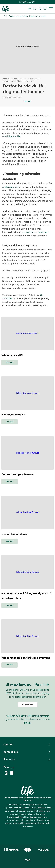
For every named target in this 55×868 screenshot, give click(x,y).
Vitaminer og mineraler (29, 79)
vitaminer (29, 232)
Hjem (5, 79)
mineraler (44, 232)
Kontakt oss (27, 752)
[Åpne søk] (29, 16)
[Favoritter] (35, 9)
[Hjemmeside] (6, 9)
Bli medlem (28, 705)
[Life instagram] (6, 774)
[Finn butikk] (29, 9)
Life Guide (14, 79)
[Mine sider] (40, 9)
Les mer (10, 362)
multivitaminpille (11, 136)
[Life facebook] (12, 774)
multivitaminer (10, 187)
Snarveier (27, 759)
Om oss (27, 745)
